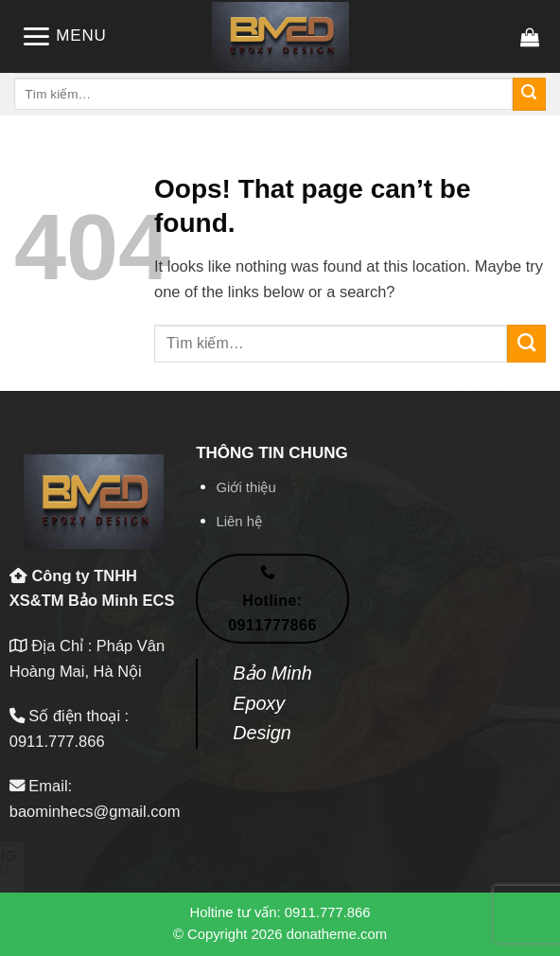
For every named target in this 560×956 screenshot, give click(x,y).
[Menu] (64, 36)
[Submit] (529, 94)
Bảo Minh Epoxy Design (272, 703)
